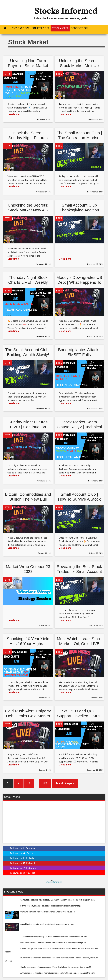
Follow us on (23, 848)
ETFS (8, 74)
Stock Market (60, 28)
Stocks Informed (66, 11)
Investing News (20, 28)
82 (45, 783)
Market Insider (40, 28)
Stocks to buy (80, 28)
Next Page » (65, 783)
